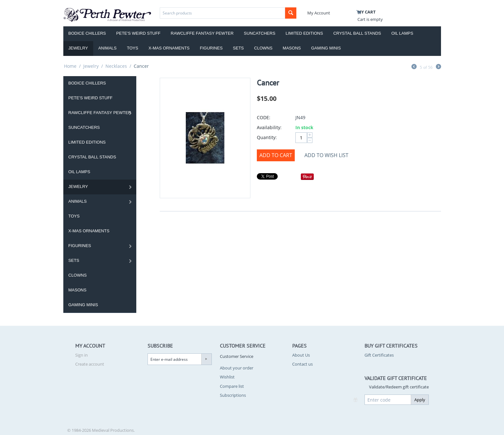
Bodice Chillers (87, 33)
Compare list (232, 386)
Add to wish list (326, 155)
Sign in (81, 355)
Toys (133, 48)
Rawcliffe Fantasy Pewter (202, 33)
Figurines (211, 48)
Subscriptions (233, 395)
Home (70, 66)
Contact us (302, 364)
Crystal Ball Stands (357, 33)
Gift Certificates (379, 355)
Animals (108, 48)
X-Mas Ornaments (169, 48)
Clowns (263, 48)
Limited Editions (304, 33)
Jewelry (78, 48)
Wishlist (227, 377)
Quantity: (267, 137)
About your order (237, 368)
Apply (420, 400)
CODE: (264, 117)
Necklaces (116, 66)
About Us (301, 355)
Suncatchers (260, 33)
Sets (239, 48)
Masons (292, 48)
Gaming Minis (326, 48)
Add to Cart (276, 155)
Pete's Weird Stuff (139, 33)
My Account (319, 13)
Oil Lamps (402, 33)
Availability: (269, 127)
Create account (90, 364)
